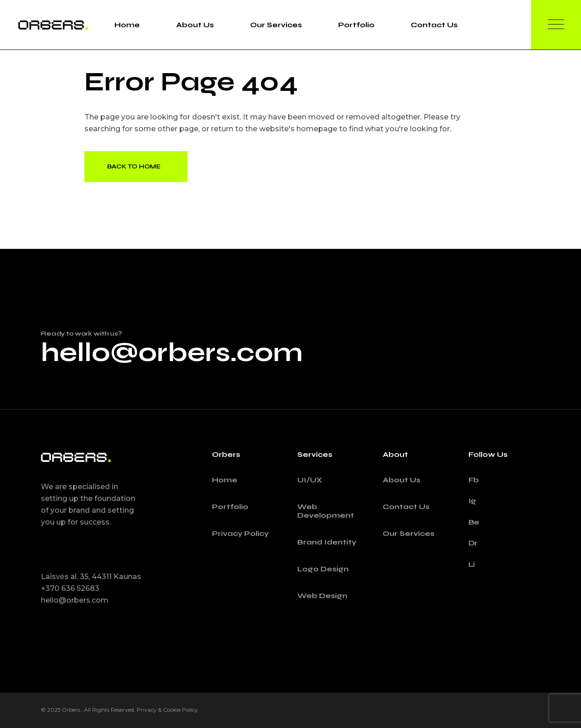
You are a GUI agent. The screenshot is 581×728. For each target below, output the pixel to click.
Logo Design (323, 569)
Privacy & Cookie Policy (167, 710)
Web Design (322, 596)
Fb (474, 480)
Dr (473, 543)
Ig (473, 501)
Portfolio (230, 507)
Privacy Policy (240, 533)
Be (474, 522)
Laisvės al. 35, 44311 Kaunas (91, 577)
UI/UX (310, 480)
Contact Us (406, 507)
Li (472, 564)
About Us (401, 480)
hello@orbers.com (172, 352)
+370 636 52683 (70, 588)
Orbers (71, 710)
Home (225, 480)
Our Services (409, 533)
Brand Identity (327, 542)
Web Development (326, 511)
